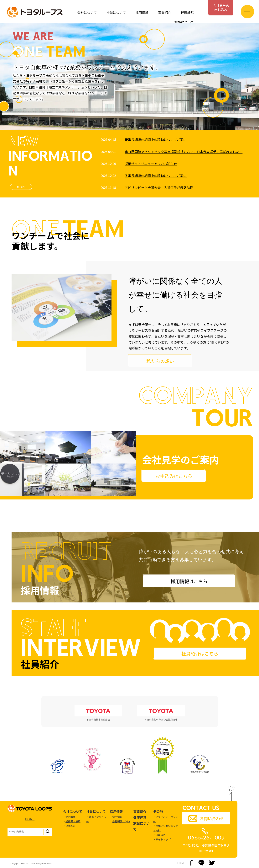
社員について (116, 12)
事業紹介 (165, 12)
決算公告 (161, 835)
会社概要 (70, 817)
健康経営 (187, 12)
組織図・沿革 (73, 821)
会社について (87, 12)
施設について (184, 22)
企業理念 (70, 826)
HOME (30, 819)
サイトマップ (163, 839)
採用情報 (142, 12)
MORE (21, 187)
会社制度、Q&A (121, 821)
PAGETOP (232, 788)
